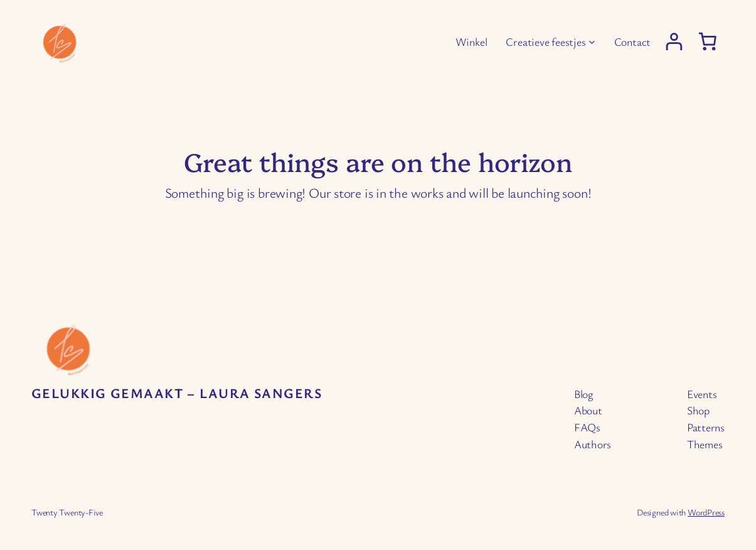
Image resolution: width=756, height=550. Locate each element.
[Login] (674, 42)
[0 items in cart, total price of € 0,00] (708, 41)
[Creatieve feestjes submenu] (592, 42)
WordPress (706, 512)
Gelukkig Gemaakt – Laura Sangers (177, 393)
